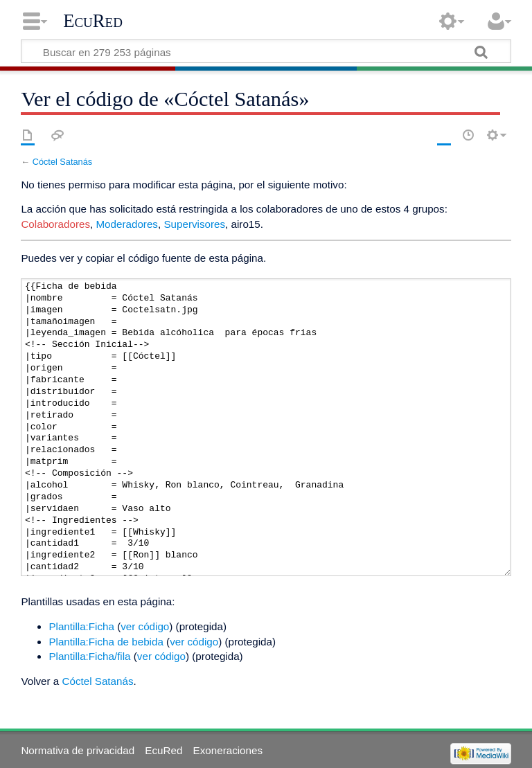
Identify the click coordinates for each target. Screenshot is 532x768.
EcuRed (93, 21)
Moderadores (127, 224)
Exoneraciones (228, 750)
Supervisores (194, 224)
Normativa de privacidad (78, 750)
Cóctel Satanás (62, 162)
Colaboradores (55, 224)
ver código (145, 626)
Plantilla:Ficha (81, 626)
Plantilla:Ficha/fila (89, 656)
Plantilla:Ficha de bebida (106, 642)
